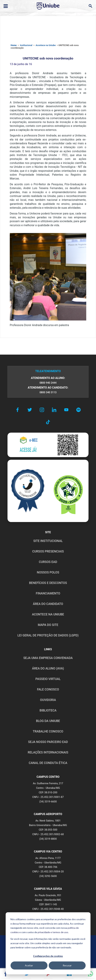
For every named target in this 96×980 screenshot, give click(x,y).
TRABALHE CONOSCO (48, 731)
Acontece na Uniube (46, 45)
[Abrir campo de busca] (90, 6)
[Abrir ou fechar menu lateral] (6, 6)
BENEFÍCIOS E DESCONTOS (48, 583)
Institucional (26, 45)
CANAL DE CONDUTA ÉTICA (48, 763)
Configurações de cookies (48, 956)
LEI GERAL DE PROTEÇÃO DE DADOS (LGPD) (48, 635)
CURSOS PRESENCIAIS (48, 551)
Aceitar (29, 965)
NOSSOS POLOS (48, 572)
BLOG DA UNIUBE (48, 721)
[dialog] (48, 943)
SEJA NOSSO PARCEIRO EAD (48, 742)
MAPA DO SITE (48, 625)
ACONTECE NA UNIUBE (48, 614)
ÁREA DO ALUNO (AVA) (48, 668)
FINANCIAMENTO (48, 593)
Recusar (67, 965)
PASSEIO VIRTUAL (48, 679)
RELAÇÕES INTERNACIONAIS (48, 752)
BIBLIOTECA (48, 710)
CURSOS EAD (48, 562)
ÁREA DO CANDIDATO (48, 604)
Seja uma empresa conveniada (48, 658)
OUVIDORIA (48, 700)
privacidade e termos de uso (53, 932)
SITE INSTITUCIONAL (48, 541)
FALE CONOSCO (48, 689)
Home (14, 45)
